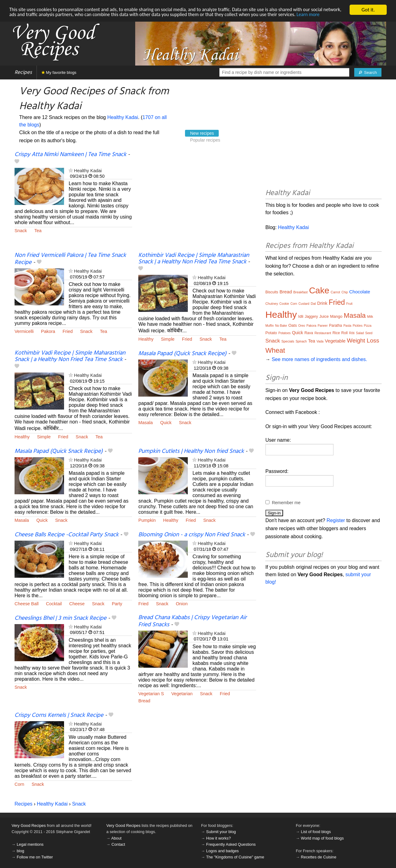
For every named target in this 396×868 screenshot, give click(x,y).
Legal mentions (30, 844)
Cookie (284, 304)
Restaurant (323, 333)
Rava (309, 333)
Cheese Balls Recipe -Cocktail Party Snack (67, 535)
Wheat (275, 350)
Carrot (336, 292)
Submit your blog (221, 832)
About (116, 838)
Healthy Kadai (123, 117)
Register (336, 520)
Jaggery (311, 317)
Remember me (286, 503)
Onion (182, 604)
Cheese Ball (27, 604)
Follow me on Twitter (35, 857)
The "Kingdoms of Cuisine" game (235, 857)
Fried (68, 331)
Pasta (347, 326)
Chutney (272, 304)
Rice (336, 333)
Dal (313, 304)
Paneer (323, 326)
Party (117, 604)
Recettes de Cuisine (319, 857)
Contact (118, 844)
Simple (168, 339)
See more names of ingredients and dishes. (319, 359)
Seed (369, 333)
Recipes (23, 72)
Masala (145, 423)
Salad (360, 333)
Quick (166, 423)
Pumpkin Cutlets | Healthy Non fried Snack (191, 451)
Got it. (368, 10)
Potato (271, 333)
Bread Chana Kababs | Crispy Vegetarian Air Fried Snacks (192, 621)
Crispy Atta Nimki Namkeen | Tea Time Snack (70, 155)
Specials (288, 341)
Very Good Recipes (29, 825)
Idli (301, 316)
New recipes (202, 133)
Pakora (48, 331)
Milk (370, 317)
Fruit (349, 304)
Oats (293, 325)
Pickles (358, 326)
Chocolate (360, 292)
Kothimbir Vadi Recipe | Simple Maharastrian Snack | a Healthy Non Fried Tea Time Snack (194, 259)
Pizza (368, 326)
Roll (344, 333)
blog (20, 851)
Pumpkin (147, 520)
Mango (336, 316)
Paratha (335, 325)
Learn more (22, 21)
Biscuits (272, 292)
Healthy (146, 339)
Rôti (352, 333)
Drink (322, 303)
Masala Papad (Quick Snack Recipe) (182, 354)
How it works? (218, 838)
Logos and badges (222, 851)
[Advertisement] (197, 202)
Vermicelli (24, 331)
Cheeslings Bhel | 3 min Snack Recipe (60, 618)
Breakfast (300, 292)
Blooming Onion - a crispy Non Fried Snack (192, 535)
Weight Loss (363, 340)
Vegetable (335, 341)
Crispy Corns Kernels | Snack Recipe (59, 715)
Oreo (302, 326)
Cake (319, 290)
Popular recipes (205, 140)
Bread (144, 701)
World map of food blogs (322, 838)
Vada (320, 341)
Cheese (77, 604)
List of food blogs (316, 832)
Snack (21, 231)
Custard (304, 304)
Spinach (301, 341)
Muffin (270, 326)
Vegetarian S (151, 694)
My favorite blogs (59, 72)
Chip (345, 292)
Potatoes (284, 333)
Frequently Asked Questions (231, 844)
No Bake (281, 326)
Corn (19, 784)
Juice (324, 316)
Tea (38, 231)
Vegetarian (182, 694)
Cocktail (54, 604)
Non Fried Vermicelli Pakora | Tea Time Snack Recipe (70, 259)
